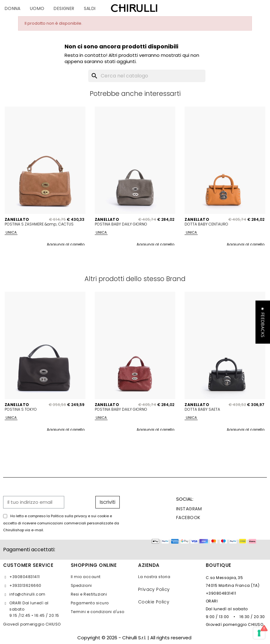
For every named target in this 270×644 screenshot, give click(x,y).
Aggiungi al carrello (66, 244)
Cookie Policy (154, 602)
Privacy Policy (154, 589)
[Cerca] (147, 76)
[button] (263, 322)
